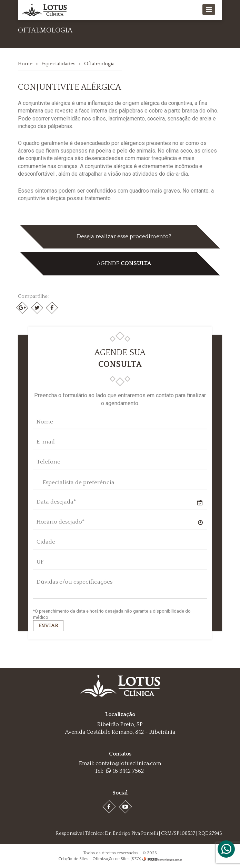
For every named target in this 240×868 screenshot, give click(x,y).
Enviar (48, 626)
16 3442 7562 (125, 771)
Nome (45, 422)
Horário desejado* (61, 522)
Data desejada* (56, 502)
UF (40, 562)
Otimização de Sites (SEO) (117, 859)
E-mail (46, 442)
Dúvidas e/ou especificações (74, 582)
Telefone (48, 462)
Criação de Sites (73, 859)
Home (25, 64)
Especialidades (58, 64)
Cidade (46, 542)
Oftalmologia (99, 64)
